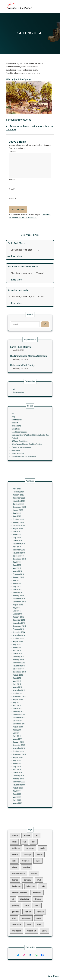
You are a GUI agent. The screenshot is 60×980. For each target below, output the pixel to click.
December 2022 (23, 573)
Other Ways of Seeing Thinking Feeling (28, 440)
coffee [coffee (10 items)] (36, 866)
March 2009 (23, 739)
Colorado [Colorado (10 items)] (28, 870)
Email (12, 189)
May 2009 (22, 736)
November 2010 (23, 707)
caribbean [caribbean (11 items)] (30, 862)
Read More (17, 256)
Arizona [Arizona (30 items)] (28, 855)
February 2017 (23, 613)
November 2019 (23, 584)
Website (12, 199)
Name (12, 180)
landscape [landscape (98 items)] (22, 885)
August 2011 (23, 694)
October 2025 (23, 560)
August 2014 (23, 643)
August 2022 (23, 575)
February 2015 (23, 635)
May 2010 (22, 718)
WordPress (53, 976)
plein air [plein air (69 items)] (29, 900)
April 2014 (22, 648)
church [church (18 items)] (21, 866)
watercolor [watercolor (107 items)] (22, 912)
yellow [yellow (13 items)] (39, 912)
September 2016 (24, 619)
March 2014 (23, 650)
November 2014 (23, 639)
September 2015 (24, 633)
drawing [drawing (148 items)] (28, 874)
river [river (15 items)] (20, 904)
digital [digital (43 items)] (21, 874)
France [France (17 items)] (21, 881)
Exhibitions (21, 431)
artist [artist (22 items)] (21, 858)
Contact (21, 427)
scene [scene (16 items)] (35, 904)
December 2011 (23, 687)
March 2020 (23, 582)
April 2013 (22, 668)
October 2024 (23, 569)
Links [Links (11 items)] (38, 885)
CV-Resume (22, 429)
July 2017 (22, 606)
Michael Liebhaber (11, 976)
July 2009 (22, 732)
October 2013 (23, 659)
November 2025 (23, 558)
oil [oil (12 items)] (20, 893)
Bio (20, 422)
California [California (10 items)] (22, 862)
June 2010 (22, 716)
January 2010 (23, 725)
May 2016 (22, 624)
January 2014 (23, 654)
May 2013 (22, 666)
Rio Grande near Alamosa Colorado (29, 356)
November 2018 (23, 590)
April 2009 (22, 738)
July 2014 (22, 644)
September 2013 (24, 661)
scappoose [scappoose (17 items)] (28, 904)
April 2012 (22, 681)
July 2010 (22, 714)
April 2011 (22, 699)
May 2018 (22, 599)
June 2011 (22, 696)
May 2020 (22, 580)
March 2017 (23, 612)
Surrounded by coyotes (19, 120)
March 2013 (23, 670)
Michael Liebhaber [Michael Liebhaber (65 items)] (24, 889)
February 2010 (23, 723)
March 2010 (23, 721)
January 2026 (23, 555)
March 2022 (23, 577)
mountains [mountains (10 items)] (34, 889)
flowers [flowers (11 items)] (32, 877)
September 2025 (24, 562)
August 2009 (23, 730)
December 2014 (23, 637)
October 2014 (23, 641)
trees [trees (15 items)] (35, 908)
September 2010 (24, 710)
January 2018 (23, 604)
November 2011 (23, 688)
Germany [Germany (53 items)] (28, 881)
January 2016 (23, 628)
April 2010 (22, 719)
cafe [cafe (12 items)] (32, 858)
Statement (21, 444)
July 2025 (22, 566)
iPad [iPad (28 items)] (35, 881)
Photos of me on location (25, 442)
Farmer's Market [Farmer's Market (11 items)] (23, 877)
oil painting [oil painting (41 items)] (27, 893)
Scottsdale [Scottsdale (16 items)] (22, 908)
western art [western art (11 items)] (31, 912)
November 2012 (23, 672)
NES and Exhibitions (24, 438)
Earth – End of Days (24, 351)
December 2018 (23, 588)
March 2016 (23, 626)
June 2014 (22, 646)
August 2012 (23, 677)
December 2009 (23, 727)
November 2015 (23, 632)
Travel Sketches (23, 445)
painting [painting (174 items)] (21, 897)
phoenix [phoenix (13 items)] (21, 900)
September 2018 (24, 593)
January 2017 (23, 615)
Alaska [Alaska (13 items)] (21, 855)
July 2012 (22, 679)
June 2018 (22, 597)
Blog (20, 423)
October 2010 (23, 708)
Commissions (22, 425)
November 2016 (23, 617)
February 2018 (23, 602)
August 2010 (23, 712)
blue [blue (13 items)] (27, 858)
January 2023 (23, 571)
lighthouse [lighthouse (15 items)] (30, 885)
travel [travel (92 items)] (29, 908)
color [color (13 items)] (21, 870)
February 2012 (23, 685)
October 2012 (23, 674)
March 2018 (23, 601)
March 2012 (23, 683)
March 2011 (23, 701)
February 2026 (23, 553)
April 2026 (22, 551)
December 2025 (23, 557)
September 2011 (24, 692)
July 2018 (22, 595)
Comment (14, 152)
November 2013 (23, 657)
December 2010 (23, 705)
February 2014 (23, 652)
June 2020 (22, 579)
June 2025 (22, 568)
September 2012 (24, 675)
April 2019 (22, 586)
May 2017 (22, 610)
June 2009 (22, 734)
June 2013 (22, 664)
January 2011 (23, 703)
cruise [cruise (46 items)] (35, 870)
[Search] (39, 324)
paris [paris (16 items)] (28, 897)
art (20, 389)
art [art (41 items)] (34, 855)
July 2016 (22, 622)
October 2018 (23, 591)
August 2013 (23, 663)
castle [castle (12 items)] (37, 862)
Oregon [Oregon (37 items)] (35, 893)
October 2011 (23, 690)
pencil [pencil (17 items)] (34, 897)
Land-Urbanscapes (23, 433)
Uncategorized (23, 391)
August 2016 (23, 621)
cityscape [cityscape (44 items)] (28, 866)
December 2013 (23, 655)
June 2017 (22, 608)
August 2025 (23, 564)
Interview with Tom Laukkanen (26, 447)
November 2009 (23, 729)
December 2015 (23, 630)
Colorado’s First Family (25, 362)
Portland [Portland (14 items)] (36, 900)
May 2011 (22, 697)
